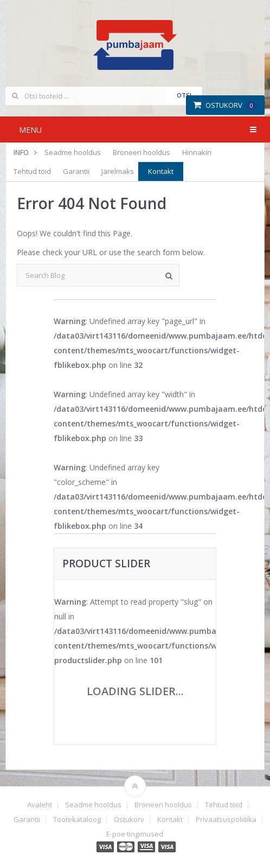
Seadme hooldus (73, 152)
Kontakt (161, 171)
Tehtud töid (32, 171)
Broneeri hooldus (142, 152)
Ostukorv (225, 105)
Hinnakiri (197, 152)
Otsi (184, 95)
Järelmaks (118, 171)
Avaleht (40, 805)
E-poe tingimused (135, 834)
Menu (30, 130)
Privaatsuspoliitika (226, 820)
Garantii (76, 171)
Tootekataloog (77, 820)
